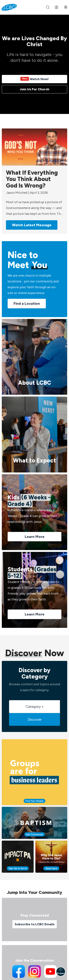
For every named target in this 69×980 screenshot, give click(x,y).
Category (35, 707)
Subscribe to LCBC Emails (35, 924)
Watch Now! (34, 79)
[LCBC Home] (9, 7)
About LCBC (35, 383)
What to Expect (34, 460)
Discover (35, 719)
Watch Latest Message (32, 225)
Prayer (61, 971)
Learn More (35, 537)
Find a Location (27, 303)
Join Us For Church (34, 89)
